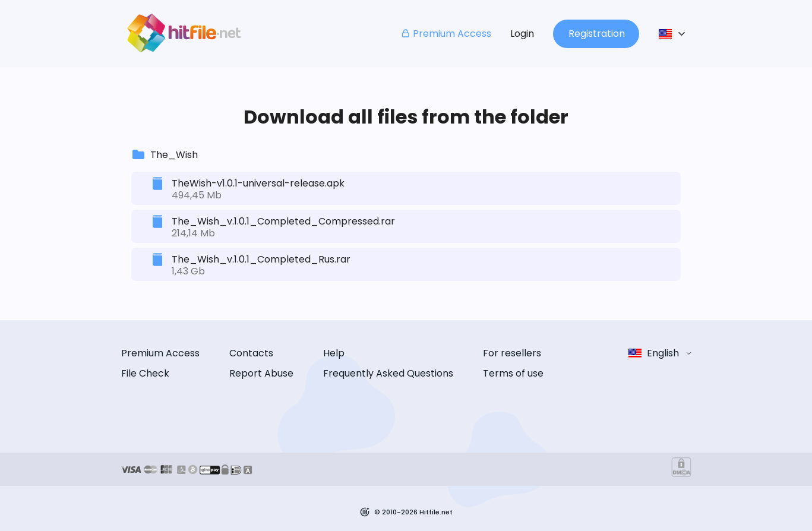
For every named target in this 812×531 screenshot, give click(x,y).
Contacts (251, 353)
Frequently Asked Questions (388, 373)
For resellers (512, 353)
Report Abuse (261, 373)
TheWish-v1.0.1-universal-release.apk (258, 183)
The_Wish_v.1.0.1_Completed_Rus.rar (261, 259)
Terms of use (513, 373)
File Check (145, 373)
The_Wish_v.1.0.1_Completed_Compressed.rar (283, 221)
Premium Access (446, 34)
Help (334, 353)
